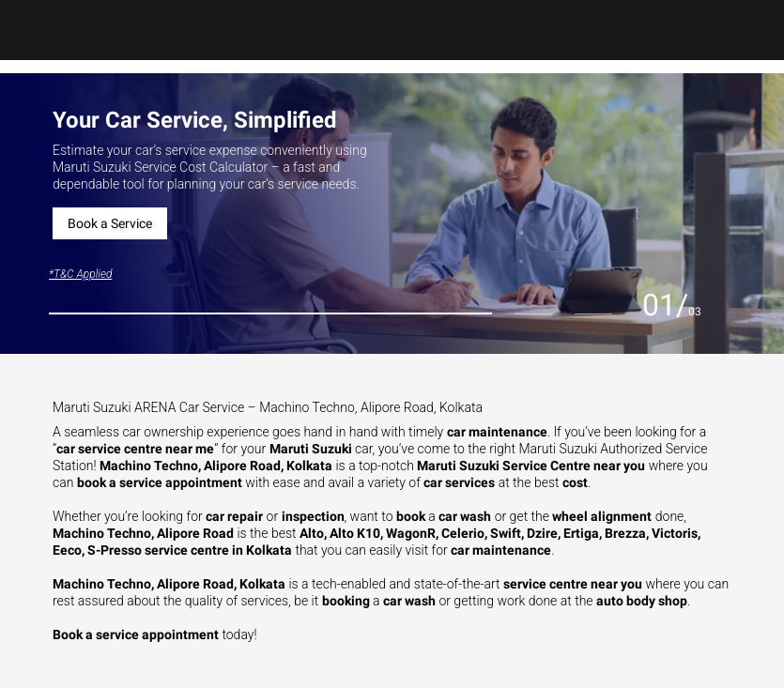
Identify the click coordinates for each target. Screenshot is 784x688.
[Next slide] (720, 307)
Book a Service (110, 223)
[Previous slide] (623, 307)
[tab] (270, 313)
